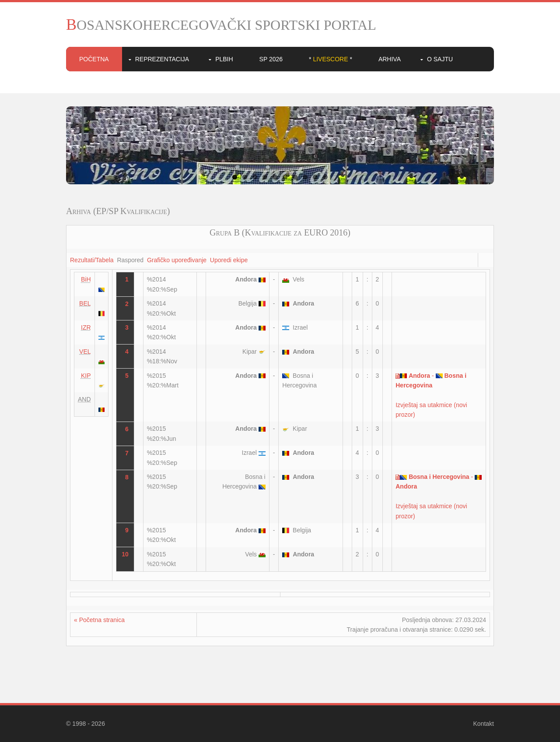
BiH (86, 279)
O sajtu (440, 59)
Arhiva (390, 59)
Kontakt (484, 724)
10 (325, 177)
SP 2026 (271, 59)
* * (331, 59)
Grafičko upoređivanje (177, 260)
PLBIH (224, 59)
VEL (85, 352)
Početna (94, 59)
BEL (85, 303)
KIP (86, 376)
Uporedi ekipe (229, 260)
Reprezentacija (162, 59)
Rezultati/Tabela (92, 260)
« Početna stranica (99, 620)
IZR (86, 327)
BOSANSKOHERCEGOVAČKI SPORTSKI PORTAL (221, 25)
